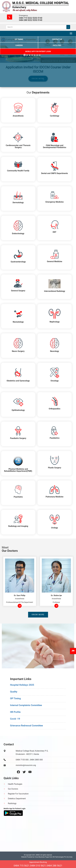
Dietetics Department (17, 799)
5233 (35, 18)
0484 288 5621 (54, 866)
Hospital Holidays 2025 (22, 685)
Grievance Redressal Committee (26, 725)
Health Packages (15, 784)
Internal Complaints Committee (26, 705)
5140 (40, 18)
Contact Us (57, 39)
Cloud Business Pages (42, 857)
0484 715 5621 (22, 866)
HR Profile (15, 712)
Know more (38, 615)
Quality (14, 692)
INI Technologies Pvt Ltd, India (63, 857)
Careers (19, 45)
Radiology (12, 803)
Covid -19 (15, 719)
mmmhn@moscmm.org (26, 765)
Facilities (57, 45)
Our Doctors (13, 789)
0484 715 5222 (25, 18)
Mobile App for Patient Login (38, 51)
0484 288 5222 (25, 20)
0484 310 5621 (38, 866)
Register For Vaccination (18, 794)
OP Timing (19, 39)
